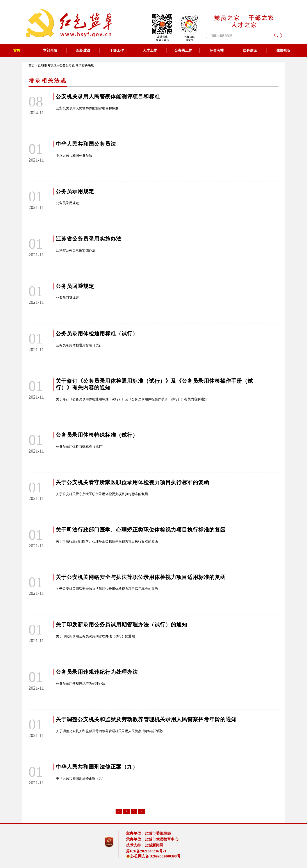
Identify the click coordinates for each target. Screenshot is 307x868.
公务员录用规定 (75, 191)
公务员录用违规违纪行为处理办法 (97, 672)
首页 (17, 50)
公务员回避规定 (75, 286)
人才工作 (150, 50)
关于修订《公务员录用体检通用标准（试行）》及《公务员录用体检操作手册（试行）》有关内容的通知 (132, 399)
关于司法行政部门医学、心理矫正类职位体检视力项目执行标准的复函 (141, 530)
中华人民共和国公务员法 (86, 144)
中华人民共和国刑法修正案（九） (97, 767)
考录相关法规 (85, 66)
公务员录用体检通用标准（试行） (97, 334)
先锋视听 (283, 50)
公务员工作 (183, 50)
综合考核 (217, 50)
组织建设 (83, 50)
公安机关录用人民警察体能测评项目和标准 (108, 97)
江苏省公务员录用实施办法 (89, 239)
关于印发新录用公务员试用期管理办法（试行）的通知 (121, 625)
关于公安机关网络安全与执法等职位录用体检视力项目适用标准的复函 (141, 577)
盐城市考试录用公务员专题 (56, 66)
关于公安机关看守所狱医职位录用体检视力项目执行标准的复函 (132, 482)
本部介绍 (50, 50)
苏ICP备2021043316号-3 (146, 851)
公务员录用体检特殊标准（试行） (97, 435)
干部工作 (117, 50)
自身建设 (250, 50)
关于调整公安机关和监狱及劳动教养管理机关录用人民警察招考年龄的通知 (146, 719)
